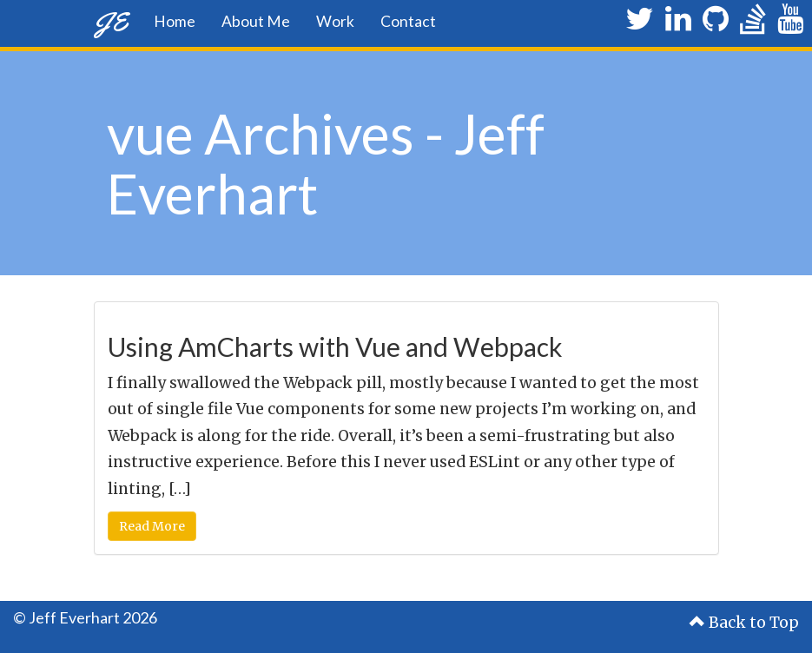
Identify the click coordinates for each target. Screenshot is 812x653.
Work (335, 21)
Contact (408, 21)
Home (175, 21)
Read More (152, 526)
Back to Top (744, 623)
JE (111, 21)
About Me (256, 21)
